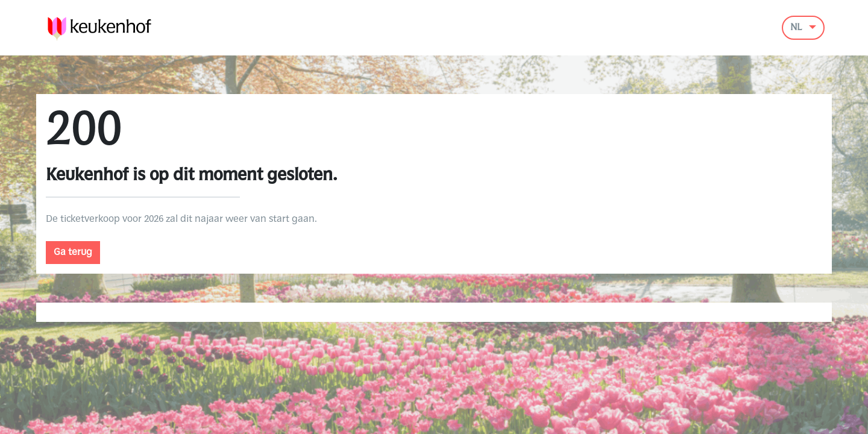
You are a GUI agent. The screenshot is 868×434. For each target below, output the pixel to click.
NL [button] (797, 28)
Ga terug (73, 253)
